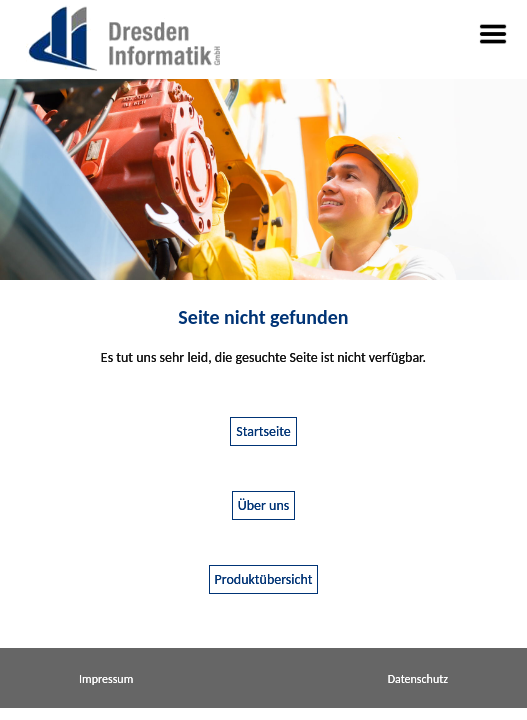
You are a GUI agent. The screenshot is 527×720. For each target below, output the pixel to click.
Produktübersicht (264, 579)
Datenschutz (418, 679)
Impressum (106, 679)
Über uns (264, 505)
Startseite (263, 431)
